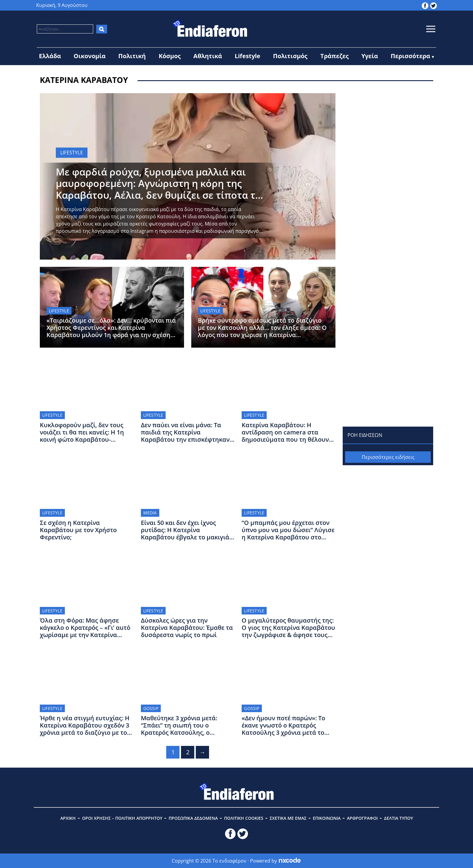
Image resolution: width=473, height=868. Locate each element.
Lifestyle (248, 56)
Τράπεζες (335, 56)
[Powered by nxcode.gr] (290, 861)
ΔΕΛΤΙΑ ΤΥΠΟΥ (398, 818)
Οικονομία (90, 56)
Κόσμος (170, 56)
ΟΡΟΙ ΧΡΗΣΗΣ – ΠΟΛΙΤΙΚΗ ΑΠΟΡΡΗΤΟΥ (122, 818)
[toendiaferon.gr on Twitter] (433, 5)
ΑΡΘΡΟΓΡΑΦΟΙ (362, 818)
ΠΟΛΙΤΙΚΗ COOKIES (244, 818)
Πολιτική (132, 56)
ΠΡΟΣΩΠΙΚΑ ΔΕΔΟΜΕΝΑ (193, 818)
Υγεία (370, 56)
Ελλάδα (50, 56)
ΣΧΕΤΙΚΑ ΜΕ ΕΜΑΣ (288, 818)
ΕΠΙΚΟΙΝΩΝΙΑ (327, 818)
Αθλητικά (208, 56)
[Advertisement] (388, 131)
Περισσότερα (410, 56)
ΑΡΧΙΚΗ (68, 818)
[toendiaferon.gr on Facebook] (425, 5)
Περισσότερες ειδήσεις (388, 457)
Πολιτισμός (290, 56)
